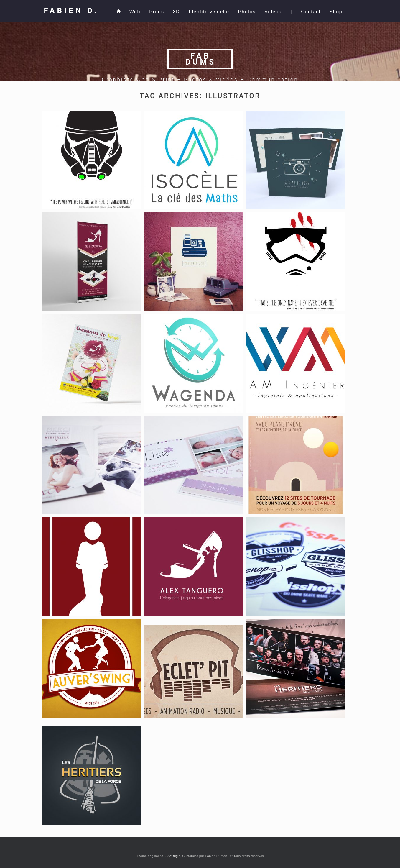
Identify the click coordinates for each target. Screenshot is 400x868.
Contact (311, 12)
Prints (157, 12)
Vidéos (273, 12)
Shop (336, 12)
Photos (247, 12)
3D (177, 12)
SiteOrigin (173, 856)
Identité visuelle (209, 12)
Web (135, 12)
